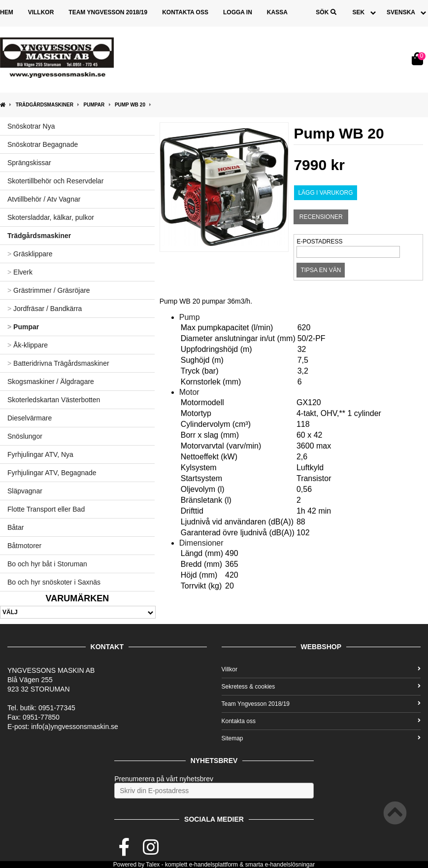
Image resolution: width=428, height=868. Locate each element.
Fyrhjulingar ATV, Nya (40, 454)
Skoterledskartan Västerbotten (54, 400)
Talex (153, 865)
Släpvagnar (25, 491)
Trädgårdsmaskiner (45, 105)
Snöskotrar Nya (31, 126)
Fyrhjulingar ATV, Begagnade (52, 473)
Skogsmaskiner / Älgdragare (51, 382)
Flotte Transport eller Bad (46, 509)
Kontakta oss (185, 12)
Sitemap (321, 738)
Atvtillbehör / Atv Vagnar (44, 199)
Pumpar (94, 105)
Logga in (238, 12)
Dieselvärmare (30, 418)
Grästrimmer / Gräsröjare (49, 290)
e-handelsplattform (214, 865)
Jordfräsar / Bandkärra (45, 309)
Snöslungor (25, 436)
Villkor (41, 12)
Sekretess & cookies (321, 687)
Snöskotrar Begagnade (43, 144)
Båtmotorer (24, 546)
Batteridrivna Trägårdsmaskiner (58, 363)
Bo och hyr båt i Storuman (47, 564)
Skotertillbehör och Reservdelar (55, 181)
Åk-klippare (28, 345)
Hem (7, 12)
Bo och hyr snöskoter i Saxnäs (54, 582)
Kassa (277, 12)
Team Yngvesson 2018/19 (108, 12)
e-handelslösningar (290, 865)
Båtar (16, 527)
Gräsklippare (30, 254)
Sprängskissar (29, 163)
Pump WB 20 (130, 105)
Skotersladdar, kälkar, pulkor (51, 217)
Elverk (20, 272)
